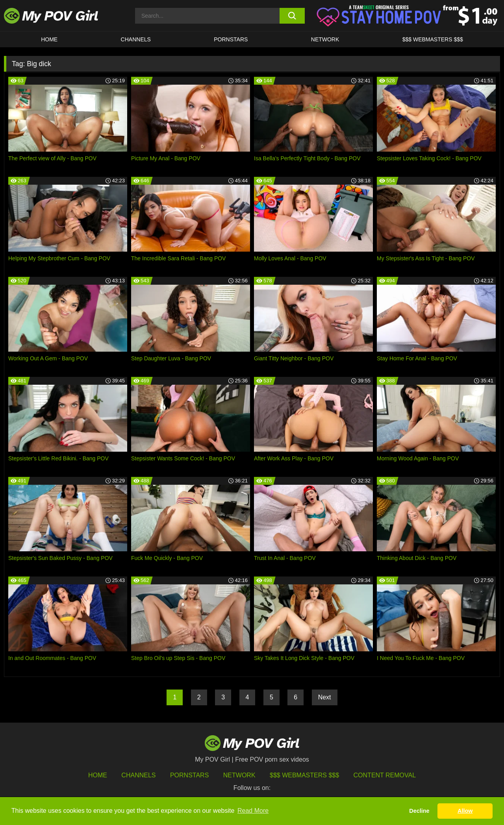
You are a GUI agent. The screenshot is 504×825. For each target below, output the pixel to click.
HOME (49, 39)
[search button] (292, 16)
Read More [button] (253, 811)
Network (325, 39)
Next (325, 697)
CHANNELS (136, 39)
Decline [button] (419, 811)
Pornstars (231, 39)
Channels (138, 775)
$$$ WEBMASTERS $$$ (433, 39)
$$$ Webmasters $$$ (304, 775)
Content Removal (385, 775)
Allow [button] (465, 811)
